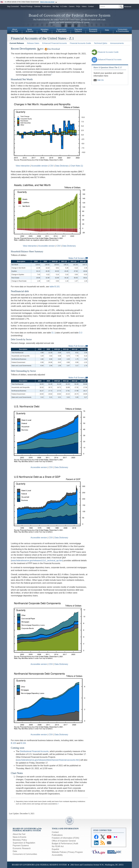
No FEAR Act (58, 846)
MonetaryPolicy (45, 30)
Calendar (37, 6)
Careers (72, 6)
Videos (84, 6)
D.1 (53, 333)
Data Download (52, 49)
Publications (47, 6)
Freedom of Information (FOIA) (65, 838)
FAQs (78, 6)
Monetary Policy (20, 840)
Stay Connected (13, 6)
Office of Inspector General (64, 841)
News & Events (19, 837)
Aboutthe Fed (15, 30)
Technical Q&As (101, 43)
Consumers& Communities (123, 30)
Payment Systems (21, 846)
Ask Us (99, 80)
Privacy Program (75, 852)
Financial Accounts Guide (80, 43)
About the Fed (19, 834)
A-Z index (64, 6)
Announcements (117, 43)
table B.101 (55, 287)
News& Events (30, 30)
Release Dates (33, 43)
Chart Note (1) (77, 166)
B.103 (13, 743)
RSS (40, 49)
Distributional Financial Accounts (34, 751)
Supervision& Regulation (61, 30)
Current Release (17, 43)
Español (55, 849)
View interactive (23, 166)
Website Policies (59, 852)
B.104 (23, 743)
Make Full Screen (78, 258)
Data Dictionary (62, 166)
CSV (51, 166)
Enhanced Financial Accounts (55, 43)
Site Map (56, 6)
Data (107, 30)
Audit (76, 844)
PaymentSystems (78, 30)
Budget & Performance (62, 844)
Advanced (128, 7)
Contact (91, 6)
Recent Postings (27, 6)
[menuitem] (15, 31)
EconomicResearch (93, 30)
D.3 (81, 333)
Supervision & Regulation (24, 843)
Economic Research (22, 848)
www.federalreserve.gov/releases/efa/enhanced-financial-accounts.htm (48, 760)
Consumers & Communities (25, 854)
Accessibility (57, 855)
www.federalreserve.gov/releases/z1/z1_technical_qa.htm (37, 561)
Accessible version (39, 166)
